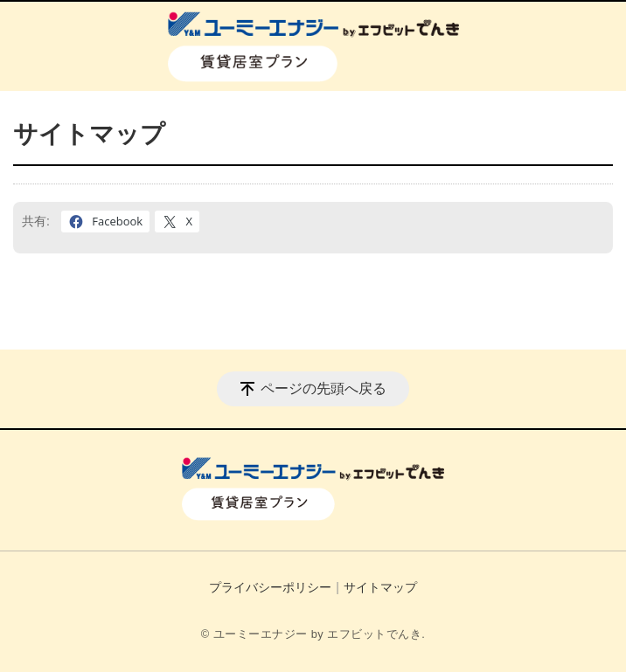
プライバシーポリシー (270, 587)
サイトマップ (380, 587)
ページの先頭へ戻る (323, 388)
